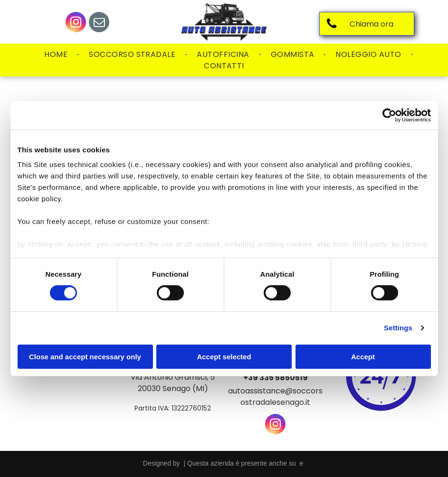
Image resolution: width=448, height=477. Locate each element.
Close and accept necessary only (85, 357)
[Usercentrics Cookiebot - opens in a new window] (389, 115)
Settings (398, 328)
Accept (363, 357)
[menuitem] (57, 55)
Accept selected (224, 357)
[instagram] (76, 23)
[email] (99, 23)
